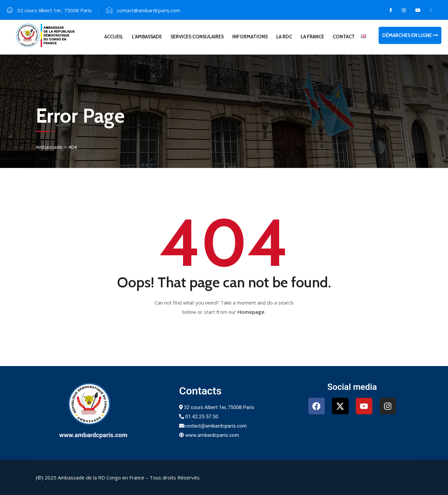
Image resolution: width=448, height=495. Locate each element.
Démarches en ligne (410, 35)
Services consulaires (197, 37)
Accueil (114, 37)
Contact (344, 37)
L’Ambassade (147, 37)
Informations (250, 37)
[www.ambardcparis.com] (93, 404)
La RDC (284, 37)
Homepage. (252, 312)
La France (312, 37)
